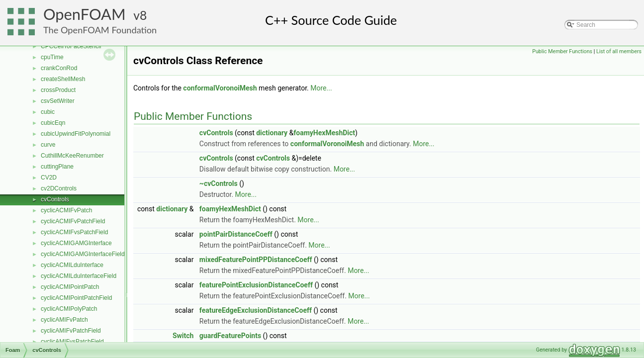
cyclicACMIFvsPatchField (74, 232)
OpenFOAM (85, 14)
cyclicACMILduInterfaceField (79, 276)
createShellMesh (63, 79)
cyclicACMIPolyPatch (69, 309)
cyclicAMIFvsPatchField (72, 342)
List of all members (619, 51)
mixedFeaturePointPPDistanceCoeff (256, 260)
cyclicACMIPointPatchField (76, 298)
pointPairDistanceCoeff (236, 234)
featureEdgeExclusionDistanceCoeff (256, 310)
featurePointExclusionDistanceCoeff (256, 285)
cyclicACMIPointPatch (70, 287)
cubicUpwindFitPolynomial (76, 134)
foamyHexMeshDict (324, 133)
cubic (48, 112)
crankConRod (59, 68)
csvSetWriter (58, 101)
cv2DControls (59, 188)
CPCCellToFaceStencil (71, 46)
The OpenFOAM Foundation (100, 30)
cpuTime (52, 57)
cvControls (55, 199)
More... (321, 88)
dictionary (272, 133)
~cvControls (219, 183)
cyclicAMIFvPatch (64, 320)
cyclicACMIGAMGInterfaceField (83, 254)
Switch (183, 336)
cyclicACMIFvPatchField (73, 221)
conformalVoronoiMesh (220, 88)
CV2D (49, 178)
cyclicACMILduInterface (72, 265)
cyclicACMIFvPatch (66, 210)
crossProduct (58, 90)
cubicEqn (53, 123)
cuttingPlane (57, 167)
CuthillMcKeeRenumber (72, 156)
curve (48, 145)
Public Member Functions (562, 51)
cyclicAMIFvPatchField (71, 331)
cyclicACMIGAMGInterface (76, 243)
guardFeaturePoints (230, 336)
